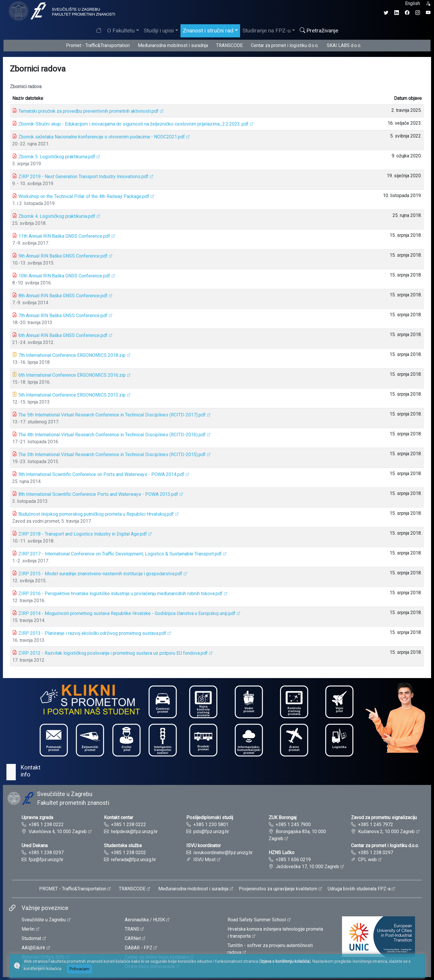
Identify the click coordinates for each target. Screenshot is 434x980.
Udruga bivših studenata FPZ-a (359, 889)
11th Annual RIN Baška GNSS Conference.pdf (64, 236)
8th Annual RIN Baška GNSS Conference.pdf (63, 296)
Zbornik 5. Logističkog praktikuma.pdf (57, 157)
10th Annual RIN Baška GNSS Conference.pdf (64, 276)
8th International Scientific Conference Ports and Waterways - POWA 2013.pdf (98, 494)
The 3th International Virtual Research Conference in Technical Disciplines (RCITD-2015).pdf (112, 455)
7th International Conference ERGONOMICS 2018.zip (72, 355)
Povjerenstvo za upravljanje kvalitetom (278, 889)
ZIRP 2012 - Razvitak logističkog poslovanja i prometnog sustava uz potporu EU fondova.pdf (113, 653)
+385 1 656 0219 (293, 860)
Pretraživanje (319, 31)
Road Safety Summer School (257, 920)
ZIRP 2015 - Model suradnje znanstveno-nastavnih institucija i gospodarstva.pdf (100, 574)
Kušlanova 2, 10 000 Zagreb (386, 832)
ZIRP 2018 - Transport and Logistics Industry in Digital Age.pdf (83, 534)
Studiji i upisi (159, 31)
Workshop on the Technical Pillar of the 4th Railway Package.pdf (84, 196)
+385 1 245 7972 (376, 825)
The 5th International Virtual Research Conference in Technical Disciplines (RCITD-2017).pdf (112, 415)
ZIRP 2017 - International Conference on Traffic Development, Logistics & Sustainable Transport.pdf (120, 554)
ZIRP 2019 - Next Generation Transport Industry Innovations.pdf (83, 177)
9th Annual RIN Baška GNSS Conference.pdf (63, 256)
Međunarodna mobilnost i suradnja (173, 45)
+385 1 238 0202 (129, 853)
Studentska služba (123, 846)
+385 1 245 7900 (293, 825)
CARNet (133, 938)
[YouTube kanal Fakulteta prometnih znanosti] (428, 13)
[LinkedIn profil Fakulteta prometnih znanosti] (397, 13)
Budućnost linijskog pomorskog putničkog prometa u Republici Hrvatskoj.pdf (96, 514)
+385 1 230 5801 (211, 825)
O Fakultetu (121, 31)
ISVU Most (204, 860)
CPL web (367, 860)
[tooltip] (61, 11)
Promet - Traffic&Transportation (98, 45)
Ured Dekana (35, 846)
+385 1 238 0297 (46, 853)
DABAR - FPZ (139, 948)
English (413, 3)
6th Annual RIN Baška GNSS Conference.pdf (63, 335)
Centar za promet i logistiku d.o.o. (285, 45)
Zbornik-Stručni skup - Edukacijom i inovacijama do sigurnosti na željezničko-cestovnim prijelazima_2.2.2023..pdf (133, 124)
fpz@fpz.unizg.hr (46, 860)
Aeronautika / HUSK (145, 920)
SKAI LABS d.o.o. (344, 45)
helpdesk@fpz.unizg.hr (134, 832)
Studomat (31, 938)
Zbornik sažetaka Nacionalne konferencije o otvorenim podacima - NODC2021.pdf (102, 137)
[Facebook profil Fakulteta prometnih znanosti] (407, 13)
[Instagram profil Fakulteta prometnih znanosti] (418, 13)
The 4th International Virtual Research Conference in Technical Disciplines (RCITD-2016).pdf (112, 435)
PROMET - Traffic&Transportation (73, 889)
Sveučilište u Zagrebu (44, 920)
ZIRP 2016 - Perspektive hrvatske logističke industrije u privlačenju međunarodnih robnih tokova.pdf (120, 594)
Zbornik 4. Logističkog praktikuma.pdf (57, 216)
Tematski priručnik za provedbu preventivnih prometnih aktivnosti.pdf (88, 111)
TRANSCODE (229, 45)
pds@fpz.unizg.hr (211, 832)
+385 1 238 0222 (46, 825)
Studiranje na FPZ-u (267, 31)
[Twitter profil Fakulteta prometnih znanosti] (386, 13)
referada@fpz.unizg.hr (133, 860)
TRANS (132, 929)
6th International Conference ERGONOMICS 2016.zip (72, 375)
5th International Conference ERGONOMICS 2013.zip (72, 395)
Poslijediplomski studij (210, 817)
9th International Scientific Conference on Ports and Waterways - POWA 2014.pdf (101, 474)
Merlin (28, 929)
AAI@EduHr (33, 948)
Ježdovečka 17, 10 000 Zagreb (307, 867)
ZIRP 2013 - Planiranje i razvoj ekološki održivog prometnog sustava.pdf (92, 633)
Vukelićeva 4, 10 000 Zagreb (58, 832)
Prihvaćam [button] (79, 969)
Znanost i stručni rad (208, 31)
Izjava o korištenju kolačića (285, 961)
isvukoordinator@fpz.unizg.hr (223, 853)
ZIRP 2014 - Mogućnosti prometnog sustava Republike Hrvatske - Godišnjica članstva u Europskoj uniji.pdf (127, 613)
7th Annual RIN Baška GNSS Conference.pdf (63, 316)
